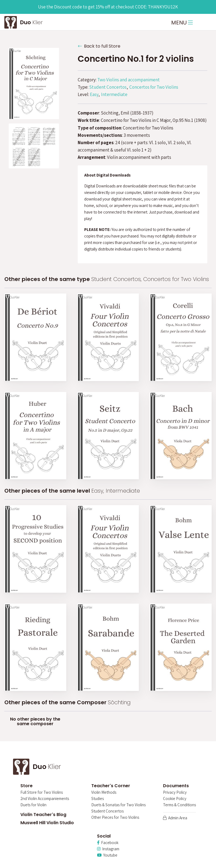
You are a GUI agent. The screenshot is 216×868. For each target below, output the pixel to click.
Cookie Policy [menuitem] (175, 799)
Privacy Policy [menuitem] (175, 793)
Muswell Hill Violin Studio (47, 823)
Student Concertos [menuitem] (107, 811)
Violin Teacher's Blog (43, 815)
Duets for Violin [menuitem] (33, 805)
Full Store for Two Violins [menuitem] (42, 793)
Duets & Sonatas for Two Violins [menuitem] (118, 805)
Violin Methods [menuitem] (104, 793)
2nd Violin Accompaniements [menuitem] (45, 799)
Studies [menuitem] (98, 799)
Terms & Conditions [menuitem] (179, 805)
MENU (182, 23)
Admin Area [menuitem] (175, 818)
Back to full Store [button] (99, 46)
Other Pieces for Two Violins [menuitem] (115, 818)
